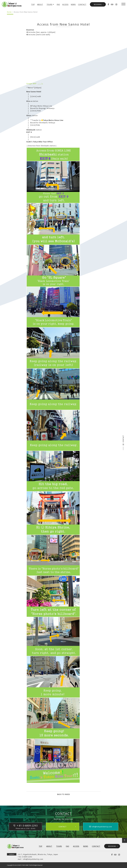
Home (9, 12)
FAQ (58, 4)
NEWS (73, 4)
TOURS (50, 4)
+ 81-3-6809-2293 (25, 857)
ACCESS (65, 4)
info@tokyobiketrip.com (33, 859)
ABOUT (40, 4)
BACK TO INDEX (63, 794)
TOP (33, 4)
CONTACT (82, 4)
